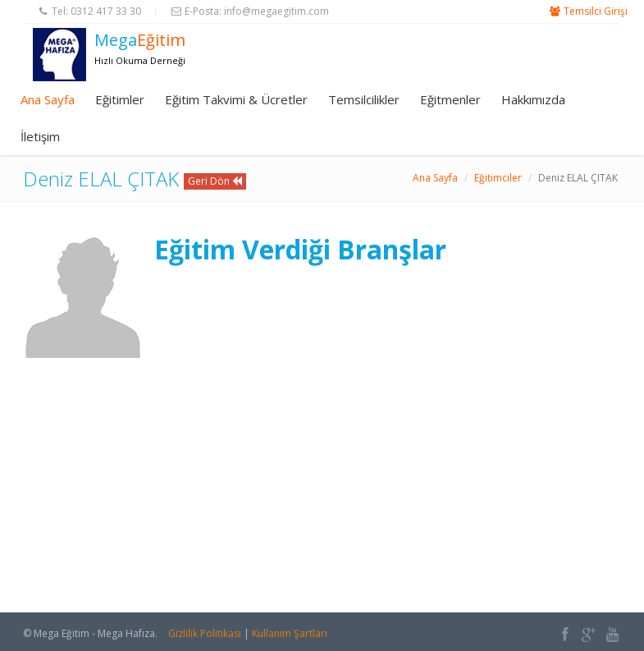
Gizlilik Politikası (205, 633)
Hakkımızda (533, 99)
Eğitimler (120, 99)
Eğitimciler (498, 178)
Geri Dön (215, 181)
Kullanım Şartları (290, 633)
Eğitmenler (450, 99)
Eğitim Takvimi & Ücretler (236, 99)
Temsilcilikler (364, 99)
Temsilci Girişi (596, 11)
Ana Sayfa (48, 99)
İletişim (40, 136)
